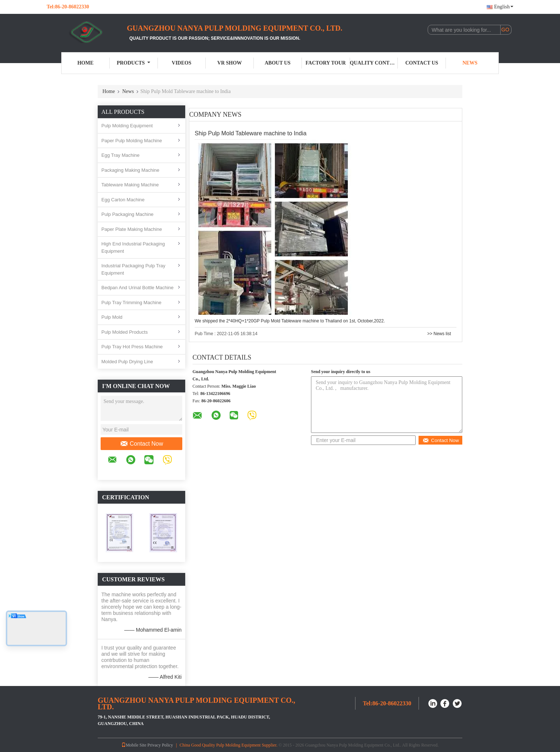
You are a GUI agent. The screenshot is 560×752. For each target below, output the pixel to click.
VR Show (230, 63)
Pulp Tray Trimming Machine (131, 303)
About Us (278, 63)
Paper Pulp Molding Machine (132, 141)
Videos (182, 63)
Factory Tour (326, 63)
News (470, 63)
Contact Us (422, 63)
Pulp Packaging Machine (127, 214)
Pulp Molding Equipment (127, 126)
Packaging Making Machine (130, 170)
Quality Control (374, 63)
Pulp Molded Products (125, 332)
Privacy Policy (160, 745)
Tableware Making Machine (130, 185)
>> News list (439, 334)
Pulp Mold (112, 317)
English (504, 7)
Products (133, 63)
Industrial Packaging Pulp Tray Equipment (133, 269)
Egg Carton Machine (123, 200)
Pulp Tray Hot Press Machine (132, 347)
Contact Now (142, 444)
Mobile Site (134, 745)
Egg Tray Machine (120, 155)
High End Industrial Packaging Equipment (133, 247)
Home (85, 63)
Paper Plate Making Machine (132, 229)
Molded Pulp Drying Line (127, 362)
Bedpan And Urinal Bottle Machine (137, 288)
